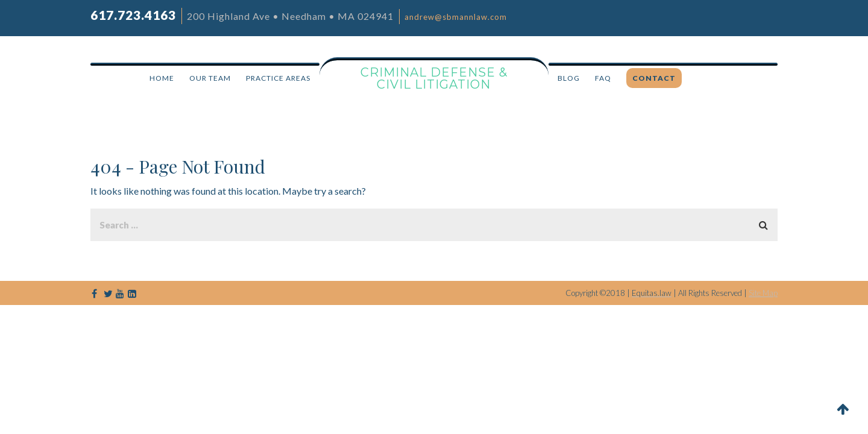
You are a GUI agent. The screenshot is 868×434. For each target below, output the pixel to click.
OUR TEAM (210, 78)
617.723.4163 (133, 15)
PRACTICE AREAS (278, 78)
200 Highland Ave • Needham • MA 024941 (290, 16)
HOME (162, 78)
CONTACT (654, 78)
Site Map (763, 293)
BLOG (569, 78)
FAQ (603, 78)
